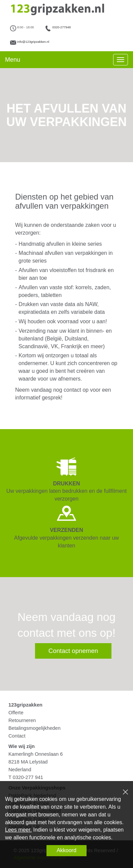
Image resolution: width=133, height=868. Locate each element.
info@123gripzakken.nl (33, 42)
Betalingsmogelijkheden (35, 728)
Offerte (16, 713)
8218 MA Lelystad (28, 762)
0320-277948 (61, 27)
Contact (17, 736)
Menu (13, 60)
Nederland (20, 770)
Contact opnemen (73, 651)
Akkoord (66, 850)
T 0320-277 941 (26, 777)
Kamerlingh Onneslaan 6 (36, 754)
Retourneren (22, 720)
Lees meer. (18, 830)
